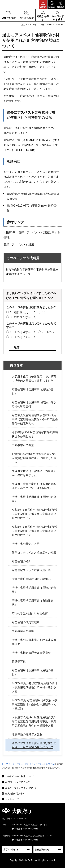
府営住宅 (16, 366)
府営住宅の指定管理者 (26, 622)
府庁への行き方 (11, 850)
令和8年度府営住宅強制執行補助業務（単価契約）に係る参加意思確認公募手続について (35, 514)
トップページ (8, 764)
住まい (41, 764)
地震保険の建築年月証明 (27, 734)
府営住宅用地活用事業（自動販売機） (33, 603)
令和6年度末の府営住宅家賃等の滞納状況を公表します (35, 434)
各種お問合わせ (42, 850)
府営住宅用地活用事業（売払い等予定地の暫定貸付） (34, 404)
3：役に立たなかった (23, 317)
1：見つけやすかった (23, 332)
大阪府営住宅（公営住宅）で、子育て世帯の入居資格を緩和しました (34, 379)
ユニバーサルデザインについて (21, 788)
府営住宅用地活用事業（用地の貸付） (33, 391)
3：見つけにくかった (23, 337)
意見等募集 (19, 662)
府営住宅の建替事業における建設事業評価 (34, 642)
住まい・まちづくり (26, 764)
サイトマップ (12, 799)
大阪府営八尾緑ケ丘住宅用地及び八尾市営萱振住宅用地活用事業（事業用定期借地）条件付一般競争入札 (34, 721)
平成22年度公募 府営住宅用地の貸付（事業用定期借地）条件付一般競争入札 (34, 687)
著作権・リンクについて (18, 782)
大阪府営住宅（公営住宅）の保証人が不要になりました (34, 473)
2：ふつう (40, 312)
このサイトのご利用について (20, 776)
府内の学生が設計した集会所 (30, 614)
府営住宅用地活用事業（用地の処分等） (34, 499)
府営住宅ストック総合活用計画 (31, 570)
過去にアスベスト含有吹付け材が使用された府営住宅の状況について (34, 745)
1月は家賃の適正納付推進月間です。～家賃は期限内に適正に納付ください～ (35, 458)
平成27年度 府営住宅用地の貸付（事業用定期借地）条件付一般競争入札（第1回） (34, 704)
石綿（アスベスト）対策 (19, 244)
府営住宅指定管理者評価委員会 (31, 653)
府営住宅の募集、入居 (26, 544)
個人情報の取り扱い (15, 794)
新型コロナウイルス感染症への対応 (34, 553)
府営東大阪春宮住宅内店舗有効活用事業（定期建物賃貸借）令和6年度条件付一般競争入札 (35, 419)
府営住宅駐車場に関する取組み (31, 579)
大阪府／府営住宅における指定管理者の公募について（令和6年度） (34, 486)
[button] (43, 4)
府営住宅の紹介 (21, 561)
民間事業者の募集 (23, 445)
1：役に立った (19, 312)
